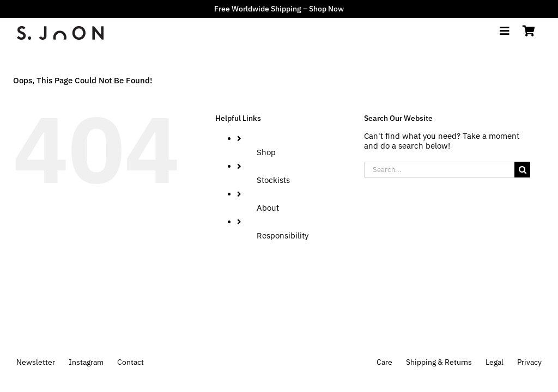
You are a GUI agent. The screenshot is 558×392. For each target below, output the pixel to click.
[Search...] (439, 170)
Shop (266, 152)
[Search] (522, 170)
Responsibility (283, 235)
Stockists (273, 180)
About (268, 208)
